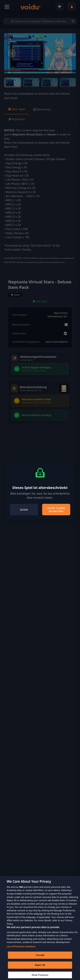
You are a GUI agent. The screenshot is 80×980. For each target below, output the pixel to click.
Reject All (40, 968)
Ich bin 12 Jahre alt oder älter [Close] (56, 510)
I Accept (40, 958)
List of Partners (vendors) (21, 949)
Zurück (24, 510)
